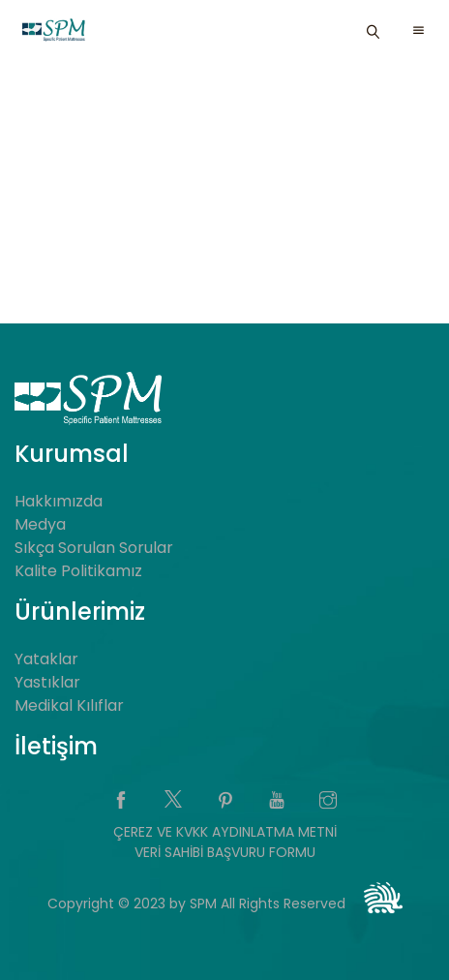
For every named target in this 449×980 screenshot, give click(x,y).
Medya (40, 524)
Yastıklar (47, 682)
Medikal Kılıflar (69, 705)
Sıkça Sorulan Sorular (94, 548)
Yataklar (46, 659)
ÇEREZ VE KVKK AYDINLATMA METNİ (225, 832)
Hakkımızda (59, 501)
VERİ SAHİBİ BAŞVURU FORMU (225, 852)
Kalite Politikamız (78, 571)
